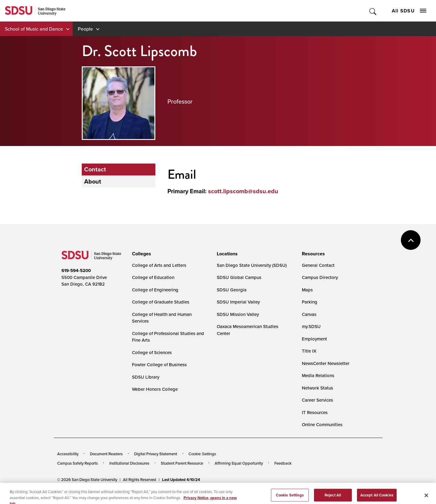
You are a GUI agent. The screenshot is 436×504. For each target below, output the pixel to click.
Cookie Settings (202, 454)
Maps (307, 290)
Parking (310, 302)
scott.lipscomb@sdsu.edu (243, 191)
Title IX (309, 351)
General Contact (318, 265)
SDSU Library (146, 377)
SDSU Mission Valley (238, 314)
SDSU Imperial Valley (238, 302)
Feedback (283, 463)
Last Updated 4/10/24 (181, 480)
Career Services (317, 400)
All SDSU (409, 11)
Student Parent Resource (182, 463)
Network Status (317, 388)
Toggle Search (373, 11)
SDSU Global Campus (239, 277)
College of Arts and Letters (159, 265)
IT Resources (315, 412)
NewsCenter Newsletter (326, 363)
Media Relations (318, 375)
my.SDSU (311, 326)
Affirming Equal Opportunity (239, 463)
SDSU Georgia (232, 290)
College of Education (153, 277)
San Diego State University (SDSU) (252, 265)
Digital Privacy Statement (156, 454)
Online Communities (322, 424)
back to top (411, 240)
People (85, 29)
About (93, 181)
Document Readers (106, 454)
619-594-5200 (76, 270)
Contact (95, 169)
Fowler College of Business (159, 365)
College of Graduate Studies (161, 302)
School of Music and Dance (34, 29)
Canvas (309, 314)
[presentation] (141, 254)
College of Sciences (152, 352)
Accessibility (68, 454)
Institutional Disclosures (129, 463)
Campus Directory (320, 277)
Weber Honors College (155, 389)
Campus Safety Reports (78, 463)
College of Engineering (155, 290)
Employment (314, 339)
